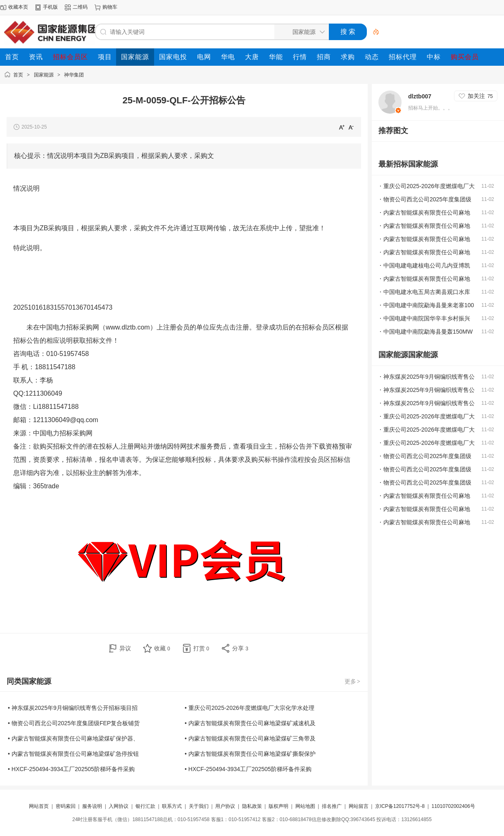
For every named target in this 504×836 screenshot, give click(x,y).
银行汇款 (145, 806)
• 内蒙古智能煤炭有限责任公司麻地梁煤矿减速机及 (250, 723)
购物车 (110, 7)
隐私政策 (252, 806)
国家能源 (44, 75)
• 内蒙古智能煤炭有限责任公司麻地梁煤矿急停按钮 (73, 754)
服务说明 (92, 806)
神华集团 (74, 75)
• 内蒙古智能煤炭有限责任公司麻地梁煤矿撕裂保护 (250, 754)
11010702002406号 (453, 806)
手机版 (50, 7)
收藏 (162, 648)
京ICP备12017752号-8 (401, 806)
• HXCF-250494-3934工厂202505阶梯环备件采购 (71, 769)
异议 (125, 648)
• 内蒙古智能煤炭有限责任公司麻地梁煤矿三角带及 (250, 738)
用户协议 (225, 806)
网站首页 (39, 806)
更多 (353, 681)
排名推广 (332, 806)
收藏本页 (18, 7)
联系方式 (172, 806)
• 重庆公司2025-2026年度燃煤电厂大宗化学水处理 (250, 708)
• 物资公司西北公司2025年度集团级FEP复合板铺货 (74, 723)
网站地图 (305, 806)
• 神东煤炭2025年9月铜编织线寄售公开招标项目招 (73, 708)
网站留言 (359, 806)
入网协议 (119, 806)
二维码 (80, 7)
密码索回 (66, 806)
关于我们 (199, 806)
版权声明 (278, 806)
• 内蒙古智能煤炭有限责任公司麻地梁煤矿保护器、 (73, 738)
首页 (18, 75)
